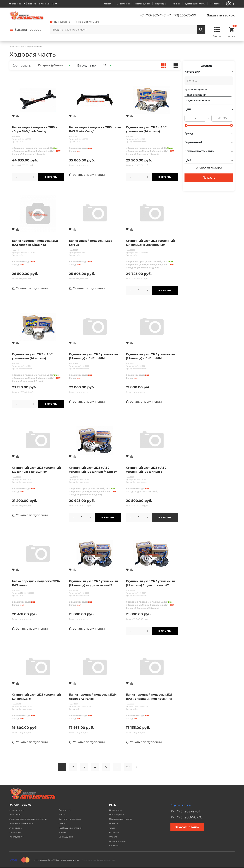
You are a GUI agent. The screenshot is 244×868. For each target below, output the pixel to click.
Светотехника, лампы (70, 819)
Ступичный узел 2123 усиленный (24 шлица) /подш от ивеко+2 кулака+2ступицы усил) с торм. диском (93, 583)
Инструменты (17, 837)
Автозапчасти (17, 810)
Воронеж (17, 4)
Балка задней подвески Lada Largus (91, 243)
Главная (107, 4)
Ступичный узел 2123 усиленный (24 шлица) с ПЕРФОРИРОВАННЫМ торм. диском (36, 697)
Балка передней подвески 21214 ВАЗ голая (36, 583)
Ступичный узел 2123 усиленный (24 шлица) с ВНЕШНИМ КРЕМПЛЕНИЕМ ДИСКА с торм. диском (93, 357)
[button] (54, 65)
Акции (176, 4)
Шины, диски (66, 837)
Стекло (62, 823)
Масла (62, 814)
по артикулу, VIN (86, 22)
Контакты (215, 4)
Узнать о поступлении (87, 175)
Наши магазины (118, 841)
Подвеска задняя (195, 95)
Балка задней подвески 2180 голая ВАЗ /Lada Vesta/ (95, 129)
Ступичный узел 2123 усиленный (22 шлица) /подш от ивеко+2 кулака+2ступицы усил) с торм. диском (150, 583)
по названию (60, 22)
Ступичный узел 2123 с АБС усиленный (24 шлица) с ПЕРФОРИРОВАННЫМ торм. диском (147, 470)
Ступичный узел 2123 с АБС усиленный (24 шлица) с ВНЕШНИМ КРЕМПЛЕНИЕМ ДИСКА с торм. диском (32, 357)
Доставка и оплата (195, 4)
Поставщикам (142, 4)
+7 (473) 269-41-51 (153, 15)
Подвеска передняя (197, 100)
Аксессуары (16, 828)
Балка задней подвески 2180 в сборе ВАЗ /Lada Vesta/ (35, 129)
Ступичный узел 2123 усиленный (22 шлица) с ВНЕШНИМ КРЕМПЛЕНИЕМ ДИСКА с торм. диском (36, 470)
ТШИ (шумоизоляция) (70, 828)
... (117, 767)
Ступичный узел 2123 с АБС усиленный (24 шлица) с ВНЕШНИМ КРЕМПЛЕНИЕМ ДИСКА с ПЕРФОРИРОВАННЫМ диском (150, 130)
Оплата (113, 837)
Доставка (114, 832)
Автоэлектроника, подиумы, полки (28, 819)
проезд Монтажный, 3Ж (41, 4)
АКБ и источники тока (21, 823)
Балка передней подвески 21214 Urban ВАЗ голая (93, 697)
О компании (123, 4)
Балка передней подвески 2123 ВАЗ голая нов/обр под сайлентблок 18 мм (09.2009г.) (35, 243)
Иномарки (15, 832)
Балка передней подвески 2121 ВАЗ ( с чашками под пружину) (149, 697)
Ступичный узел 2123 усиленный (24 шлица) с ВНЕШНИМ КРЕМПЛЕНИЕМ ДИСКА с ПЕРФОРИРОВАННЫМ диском (150, 357)
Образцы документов (121, 819)
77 (128, 767)
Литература (65, 810)
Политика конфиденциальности (99, 860)
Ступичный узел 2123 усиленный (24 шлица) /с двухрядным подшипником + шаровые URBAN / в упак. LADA (151, 243)
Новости (114, 823)
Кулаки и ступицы (196, 89)
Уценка (63, 832)
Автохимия (15, 814)
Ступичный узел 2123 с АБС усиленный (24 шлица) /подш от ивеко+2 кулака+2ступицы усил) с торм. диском (94, 470)
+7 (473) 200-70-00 (182, 15)
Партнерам (161, 4)
